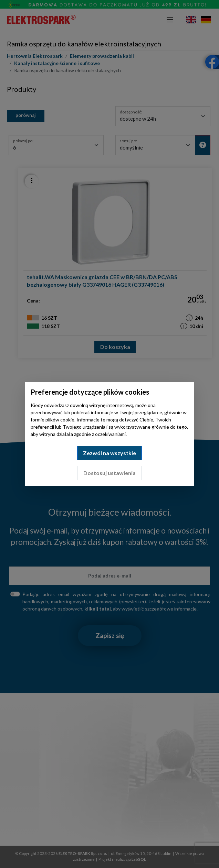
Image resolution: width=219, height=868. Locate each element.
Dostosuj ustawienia (109, 473)
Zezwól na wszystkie (109, 453)
